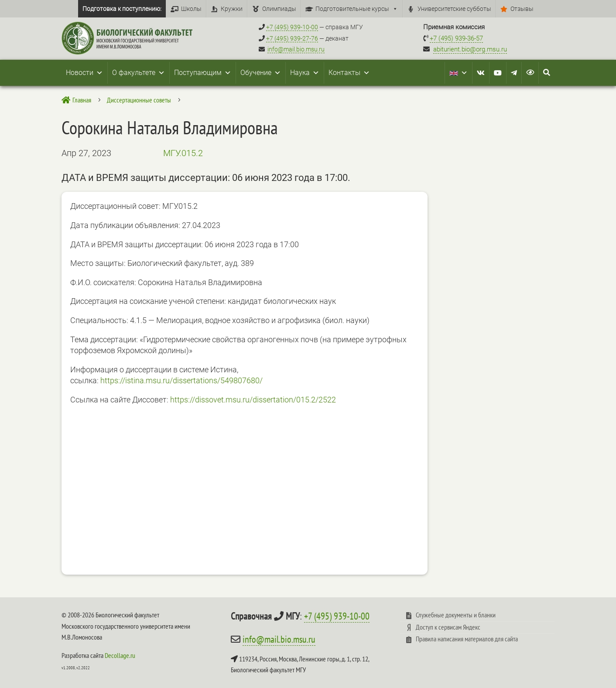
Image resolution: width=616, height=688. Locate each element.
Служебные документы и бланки (456, 615)
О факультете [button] (139, 73)
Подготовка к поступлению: (122, 9)
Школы (191, 9)
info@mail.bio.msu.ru (296, 49)
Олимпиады (279, 9)
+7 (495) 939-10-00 (337, 616)
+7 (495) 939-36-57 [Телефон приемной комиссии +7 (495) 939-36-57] (456, 38)
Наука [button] (305, 73)
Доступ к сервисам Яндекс (448, 627)
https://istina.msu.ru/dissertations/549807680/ (181, 380)
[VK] (481, 73)
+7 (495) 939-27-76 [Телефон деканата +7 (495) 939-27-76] (292, 38)
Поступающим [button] (203, 73)
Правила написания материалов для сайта (467, 639)
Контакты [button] (349, 73)
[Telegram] (514, 73)
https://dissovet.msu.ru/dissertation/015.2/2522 (253, 400)
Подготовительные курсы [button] (357, 9)
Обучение (261, 73)
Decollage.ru (120, 655)
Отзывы (522, 9)
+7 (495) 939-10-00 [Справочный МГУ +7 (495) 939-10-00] (292, 27)
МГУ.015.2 (183, 153)
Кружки (232, 9)
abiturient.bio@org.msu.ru (470, 49)
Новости (84, 73)
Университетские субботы (454, 9)
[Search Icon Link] (547, 73)
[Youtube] (498, 73)
